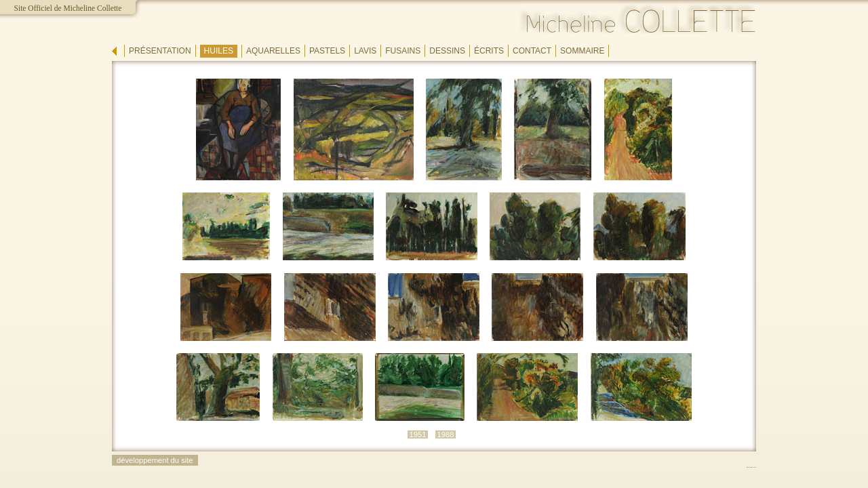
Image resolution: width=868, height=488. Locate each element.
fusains (403, 51)
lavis (365, 51)
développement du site (155, 460)
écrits (489, 51)
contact (532, 51)
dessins (447, 51)
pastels (327, 51)
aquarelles (273, 51)
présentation (160, 51)
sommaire (582, 51)
